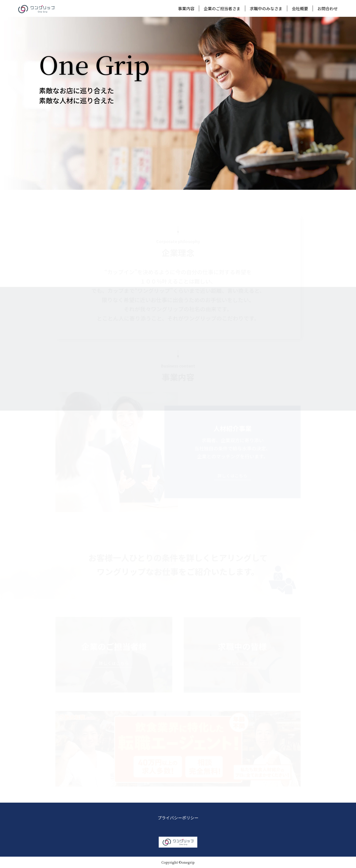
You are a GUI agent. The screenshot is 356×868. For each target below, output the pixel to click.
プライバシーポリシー (178, 818)
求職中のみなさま (266, 8)
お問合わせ (328, 8)
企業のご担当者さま (222, 8)
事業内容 (186, 8)
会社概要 (300, 8)
